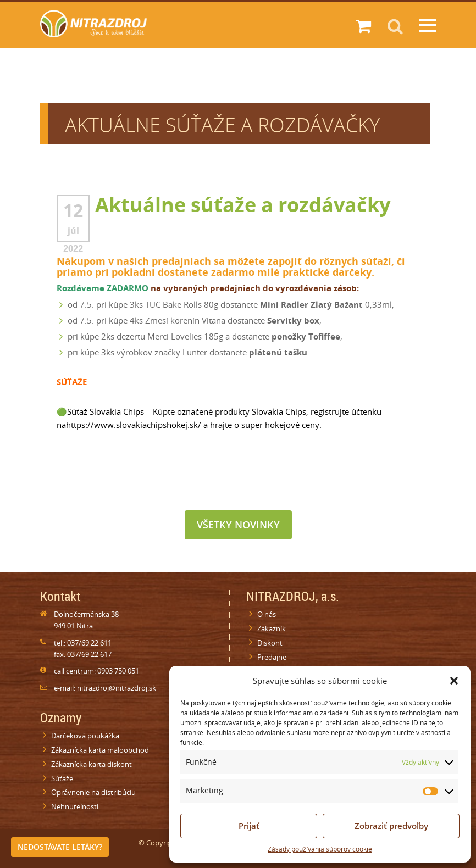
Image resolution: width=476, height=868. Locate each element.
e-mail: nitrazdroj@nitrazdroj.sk (105, 688)
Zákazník (272, 628)
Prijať (249, 826)
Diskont (270, 643)
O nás (267, 614)
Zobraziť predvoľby (391, 826)
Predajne (272, 657)
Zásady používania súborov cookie (320, 849)
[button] (454, 681)
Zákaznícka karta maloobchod (100, 750)
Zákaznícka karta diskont (92, 764)
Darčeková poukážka (85, 736)
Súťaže (62, 778)
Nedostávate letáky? (60, 847)
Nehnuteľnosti (75, 806)
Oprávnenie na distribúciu (93, 792)
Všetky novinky (238, 525)
